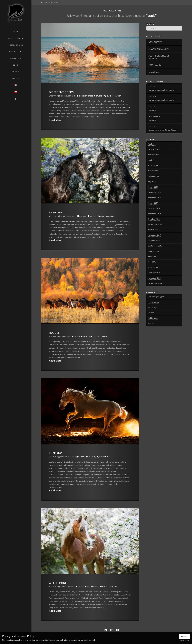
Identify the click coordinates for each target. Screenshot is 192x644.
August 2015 (153, 251)
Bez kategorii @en (156, 297)
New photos (154, 72)
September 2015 (155, 246)
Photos (151, 313)
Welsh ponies (91, 587)
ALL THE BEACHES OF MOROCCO (159, 57)
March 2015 (153, 267)
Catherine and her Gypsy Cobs (162, 130)
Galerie (98, 96)
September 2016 (155, 224)
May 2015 (152, 262)
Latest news (153, 302)
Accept (184, 636)
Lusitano (56, 453)
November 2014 (155, 278)
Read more (185, 641)
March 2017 (153, 203)
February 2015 (154, 273)
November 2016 (155, 214)
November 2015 (155, 235)
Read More (55, 120)
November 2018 (155, 176)
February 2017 (154, 208)
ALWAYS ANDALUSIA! (159, 49)
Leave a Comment (113, 96)
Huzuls (54, 333)
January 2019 (154, 171)
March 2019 (153, 166)
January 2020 (154, 155)
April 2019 (152, 160)
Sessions (152, 324)
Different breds (61, 92)
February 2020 (154, 149)
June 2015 (152, 257)
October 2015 (154, 240)
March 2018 (153, 187)
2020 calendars (155, 65)
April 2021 (152, 144)
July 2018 (152, 182)
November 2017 (155, 198)
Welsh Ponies (59, 583)
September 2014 (155, 283)
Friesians (56, 213)
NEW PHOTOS (155, 42)
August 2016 (153, 230)
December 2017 (155, 192)
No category (153, 308)
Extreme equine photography (162, 90)
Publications (153, 318)
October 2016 (154, 219)
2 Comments (103, 457)
